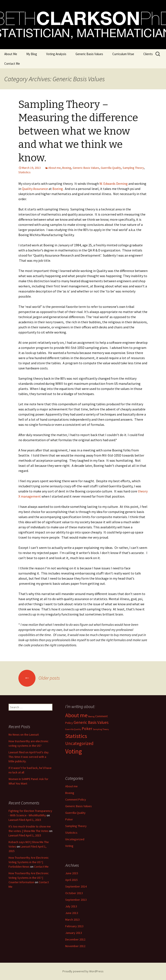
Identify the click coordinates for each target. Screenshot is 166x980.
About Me (11, 54)
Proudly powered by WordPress (83, 971)
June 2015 (72, 873)
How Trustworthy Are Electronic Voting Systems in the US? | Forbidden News (29, 862)
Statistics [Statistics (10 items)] (76, 736)
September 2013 (76, 900)
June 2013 (72, 913)
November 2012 (75, 946)
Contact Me (12, 64)
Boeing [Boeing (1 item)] (91, 716)
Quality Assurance (35, 189)
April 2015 (71, 880)
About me (55, 168)
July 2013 (71, 906)
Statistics (24, 172)
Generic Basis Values (89, 54)
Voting (69, 846)
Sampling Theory (133, 168)
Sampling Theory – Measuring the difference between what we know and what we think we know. (78, 131)
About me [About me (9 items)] (76, 715)
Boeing (67, 168)
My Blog (32, 54)
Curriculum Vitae (123, 54)
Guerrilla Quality (111, 168)
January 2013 (74, 933)
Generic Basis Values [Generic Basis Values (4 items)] (91, 722)
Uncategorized (75, 839)
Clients (148, 54)
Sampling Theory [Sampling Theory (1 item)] (101, 729)
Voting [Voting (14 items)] (74, 751)
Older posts (39, 678)
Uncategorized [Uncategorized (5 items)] (79, 743)
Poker (69, 819)
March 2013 (72, 920)
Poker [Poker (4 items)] (87, 729)
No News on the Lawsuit (24, 735)
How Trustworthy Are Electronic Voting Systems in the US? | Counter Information (29, 878)
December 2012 (75, 939)
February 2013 (74, 926)
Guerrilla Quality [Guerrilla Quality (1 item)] (73, 729)
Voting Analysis (56, 54)
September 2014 (76, 886)
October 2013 (74, 893)
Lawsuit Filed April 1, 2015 (25, 820)
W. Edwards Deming (113, 184)
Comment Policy (76, 799)
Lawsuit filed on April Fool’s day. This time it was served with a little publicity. (29, 757)
